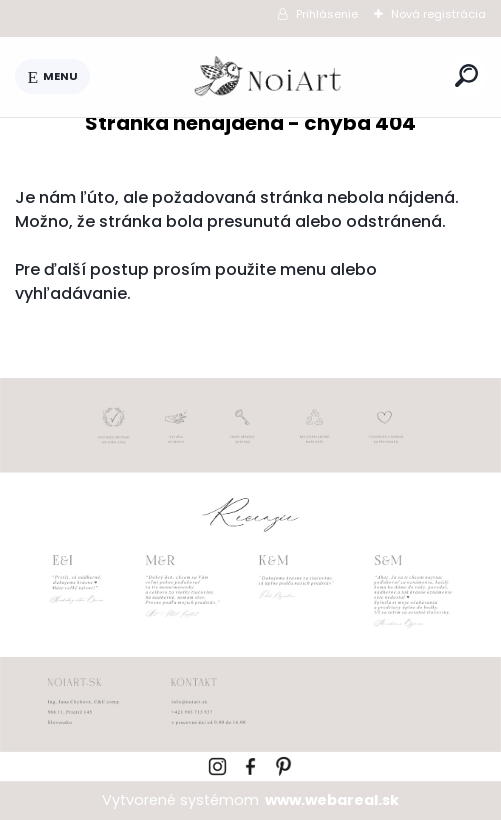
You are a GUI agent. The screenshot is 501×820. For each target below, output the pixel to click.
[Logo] (269, 77)
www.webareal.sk (332, 800)
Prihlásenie (327, 14)
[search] (466, 75)
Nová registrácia (438, 14)
